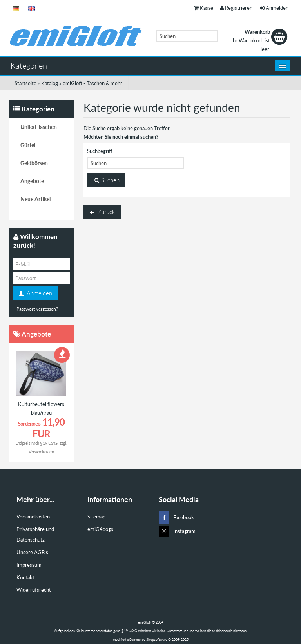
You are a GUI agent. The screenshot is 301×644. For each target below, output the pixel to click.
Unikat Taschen (39, 127)
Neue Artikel (35, 199)
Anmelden (274, 8)
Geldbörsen (34, 163)
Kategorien (29, 65)
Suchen (106, 180)
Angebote (32, 181)
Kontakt (25, 577)
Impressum (29, 565)
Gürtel (28, 145)
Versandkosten (41, 452)
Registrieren (236, 8)
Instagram (177, 531)
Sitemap (96, 517)
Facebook (176, 518)
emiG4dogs (100, 529)
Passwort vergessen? (37, 309)
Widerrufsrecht (34, 590)
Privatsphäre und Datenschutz (35, 534)
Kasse (204, 8)
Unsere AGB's (32, 552)
